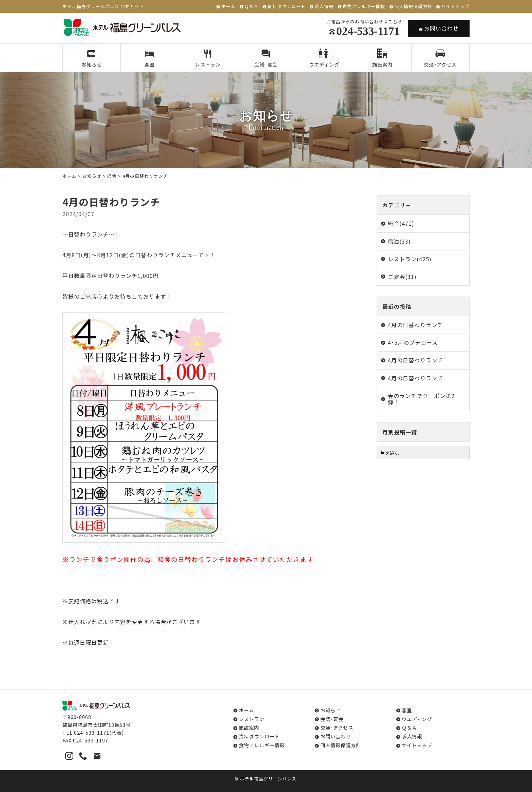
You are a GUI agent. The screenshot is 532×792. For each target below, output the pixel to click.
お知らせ (92, 58)
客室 (150, 58)
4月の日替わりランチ (415, 325)
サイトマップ (455, 7)
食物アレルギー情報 (364, 7)
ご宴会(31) (402, 277)
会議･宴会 (266, 58)
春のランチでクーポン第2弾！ (421, 399)
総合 (112, 176)
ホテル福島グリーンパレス (268, 779)
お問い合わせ (439, 28)
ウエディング (324, 58)
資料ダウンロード (287, 7)
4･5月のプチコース (413, 342)
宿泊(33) (399, 241)
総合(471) (401, 223)
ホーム (228, 7)
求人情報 (324, 7)
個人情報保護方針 (413, 7)
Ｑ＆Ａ (251, 7)
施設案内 (382, 58)
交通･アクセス (440, 58)
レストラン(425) (410, 259)
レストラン (208, 58)
